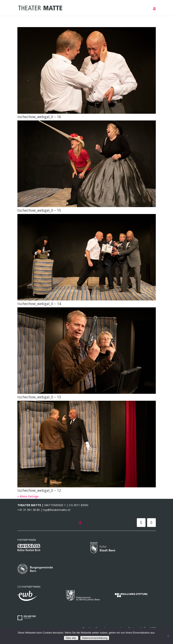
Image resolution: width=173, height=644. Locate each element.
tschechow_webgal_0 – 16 (39, 117)
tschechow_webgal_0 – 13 (39, 397)
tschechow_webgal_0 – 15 (39, 210)
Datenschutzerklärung (95, 638)
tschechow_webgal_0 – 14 (39, 304)
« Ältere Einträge (28, 496)
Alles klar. (71, 638)
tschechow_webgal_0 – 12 (39, 490)
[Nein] (168, 636)
